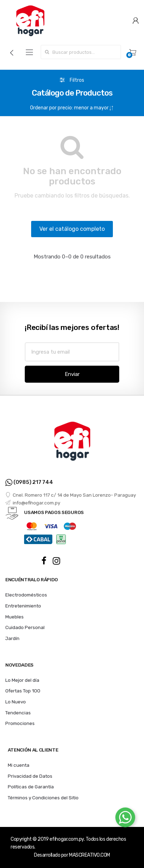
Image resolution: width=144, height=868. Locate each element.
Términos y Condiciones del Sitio (43, 798)
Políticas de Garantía (31, 787)
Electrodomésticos (26, 595)
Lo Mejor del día (22, 680)
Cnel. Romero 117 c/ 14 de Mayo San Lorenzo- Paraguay (71, 495)
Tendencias (18, 713)
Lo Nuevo (16, 702)
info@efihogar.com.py (33, 503)
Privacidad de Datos (30, 776)
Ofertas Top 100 (23, 691)
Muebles (15, 617)
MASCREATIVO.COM (90, 855)
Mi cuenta (19, 765)
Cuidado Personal (25, 627)
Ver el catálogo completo (72, 229)
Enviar (72, 374)
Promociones (20, 723)
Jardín (12, 638)
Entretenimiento (23, 606)
